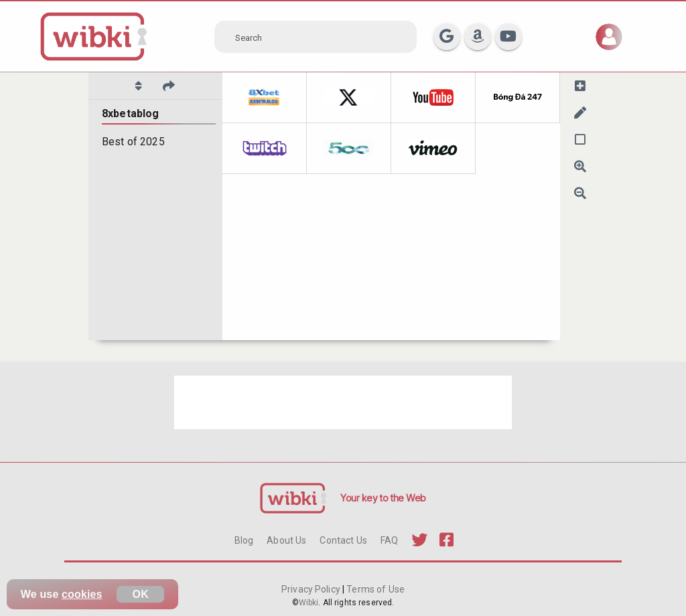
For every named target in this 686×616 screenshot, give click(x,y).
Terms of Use (374, 589)
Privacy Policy (312, 589)
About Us (286, 540)
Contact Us (343, 540)
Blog (244, 540)
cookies (82, 594)
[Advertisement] (343, 402)
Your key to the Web (383, 498)
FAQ (389, 540)
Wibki (309, 603)
